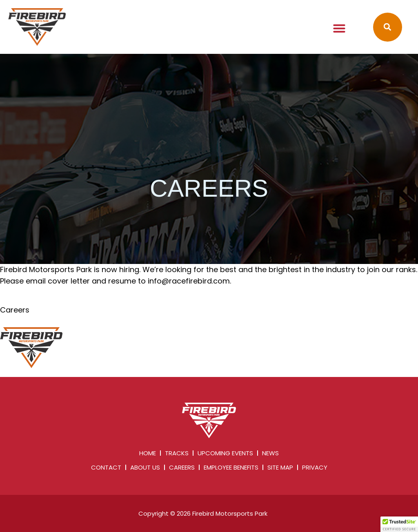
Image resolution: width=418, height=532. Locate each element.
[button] (339, 28)
